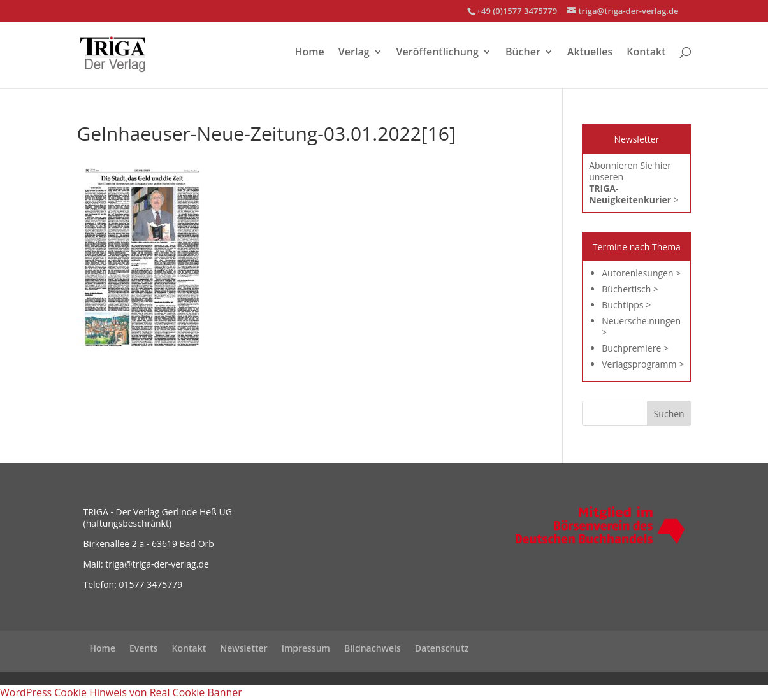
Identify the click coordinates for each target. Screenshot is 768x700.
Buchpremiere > (635, 348)
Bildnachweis (373, 648)
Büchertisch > (630, 289)
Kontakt (646, 53)
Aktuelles (590, 53)
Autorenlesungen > (641, 273)
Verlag (354, 53)
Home (310, 53)
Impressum (306, 648)
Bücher (523, 53)
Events (144, 648)
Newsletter (243, 648)
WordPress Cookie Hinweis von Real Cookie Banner (121, 692)
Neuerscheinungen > (641, 326)
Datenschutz (442, 648)
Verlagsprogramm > (643, 364)
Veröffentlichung (438, 53)
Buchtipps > (626, 305)
